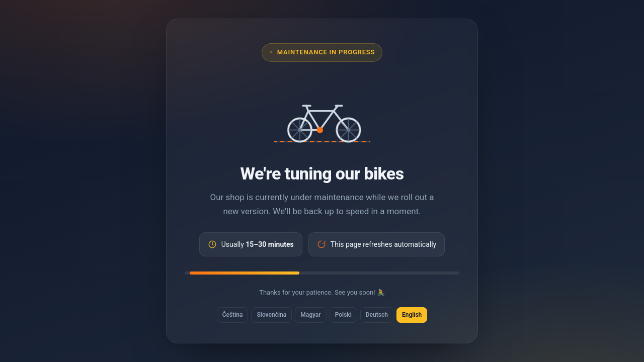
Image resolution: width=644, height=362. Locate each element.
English (412, 315)
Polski (343, 315)
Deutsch (377, 315)
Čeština (233, 315)
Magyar (310, 315)
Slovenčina (271, 315)
